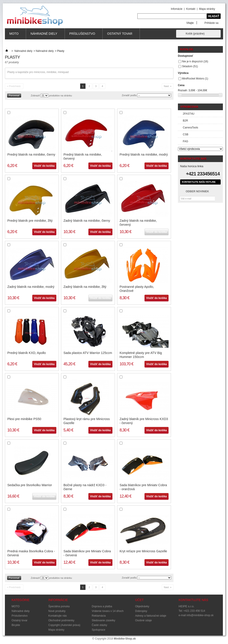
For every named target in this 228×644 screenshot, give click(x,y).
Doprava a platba (102, 606)
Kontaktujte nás (58, 616)
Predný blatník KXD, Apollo (27, 353)
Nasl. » (168, 86)
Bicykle (16, 625)
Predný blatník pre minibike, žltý (30, 221)
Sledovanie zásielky (103, 620)
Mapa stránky (207, 9)
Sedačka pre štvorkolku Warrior (30, 485)
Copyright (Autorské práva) (64, 625)
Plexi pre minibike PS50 (24, 419)
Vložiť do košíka (44, 166)
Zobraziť (35, 95)
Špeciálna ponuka (59, 606)
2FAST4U (189, 114)
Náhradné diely (44, 36)
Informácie (58, 600)
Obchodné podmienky (61, 620)
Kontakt (191, 9)
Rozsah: (183, 90)
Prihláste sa (211, 23)
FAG (185, 141)
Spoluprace (99, 630)
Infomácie (177, 9)
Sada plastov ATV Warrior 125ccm (88, 353)
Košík (195, 34)
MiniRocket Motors (195, 79)
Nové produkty (57, 611)
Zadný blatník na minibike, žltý (85, 287)
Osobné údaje (144, 620)
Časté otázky (99, 625)
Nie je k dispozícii (195, 61)
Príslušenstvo (82, 36)
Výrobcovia (189, 107)
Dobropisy (141, 611)
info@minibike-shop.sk (200, 615)
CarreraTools (190, 128)
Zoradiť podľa (129, 95)
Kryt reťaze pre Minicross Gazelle (143, 551)
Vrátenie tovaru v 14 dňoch (108, 611)
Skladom (190, 66)
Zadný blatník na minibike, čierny (87, 221)
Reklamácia (99, 616)
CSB (186, 134)
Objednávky (142, 606)
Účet (139, 600)
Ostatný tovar (120, 36)
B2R (185, 121)
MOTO (14, 36)
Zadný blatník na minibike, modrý (31, 287)
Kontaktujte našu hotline (199, 182)
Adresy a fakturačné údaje (151, 616)
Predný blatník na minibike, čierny (31, 154)
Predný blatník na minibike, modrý (144, 154)
